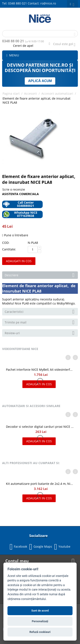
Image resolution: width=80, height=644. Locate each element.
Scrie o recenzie (14, 189)
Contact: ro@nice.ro (42, 3)
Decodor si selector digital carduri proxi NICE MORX (40, 427)
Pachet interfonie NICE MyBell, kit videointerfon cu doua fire (40, 370)
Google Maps (41, 547)
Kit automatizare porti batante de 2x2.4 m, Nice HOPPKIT (40, 484)
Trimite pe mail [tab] (40, 322)
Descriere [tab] (40, 275)
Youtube (62, 547)
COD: (6, 243)
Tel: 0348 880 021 (15, 3)
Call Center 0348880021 (19, 204)
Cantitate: (9, 249)
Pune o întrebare (15, 235)
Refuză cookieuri (40, 632)
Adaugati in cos (19, 261)
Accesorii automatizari (57, 93)
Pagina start (11, 93)
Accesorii (31, 93)
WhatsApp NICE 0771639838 (20, 214)
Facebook (18, 547)
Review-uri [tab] (40, 333)
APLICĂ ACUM (40, 81)
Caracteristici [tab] (40, 311)
